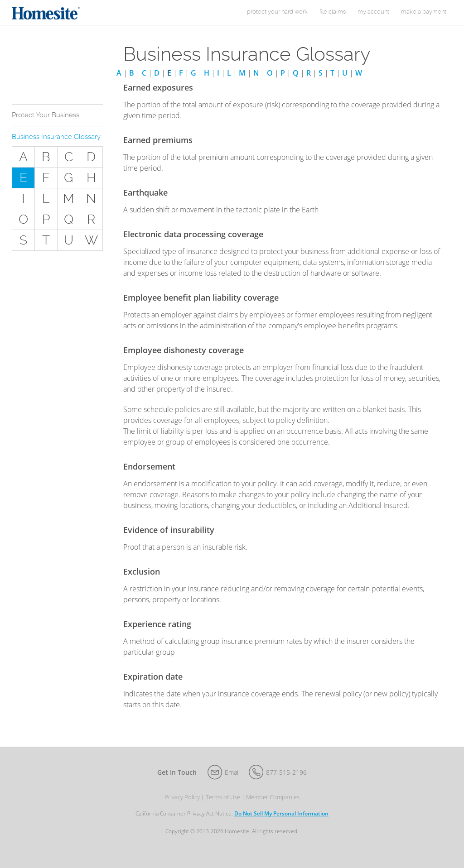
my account (373, 12)
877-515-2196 (286, 772)
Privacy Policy (182, 797)
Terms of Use (223, 797)
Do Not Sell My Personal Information (281, 813)
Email (232, 772)
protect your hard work (277, 12)
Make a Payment (424, 12)
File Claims (333, 12)
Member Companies (273, 797)
